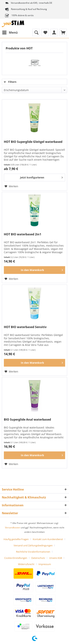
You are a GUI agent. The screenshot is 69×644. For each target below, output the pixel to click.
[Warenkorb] (63, 32)
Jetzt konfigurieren (41, 177)
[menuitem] (10, 32)
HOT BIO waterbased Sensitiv (25, 327)
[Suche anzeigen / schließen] (36, 32)
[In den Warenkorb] (34, 270)
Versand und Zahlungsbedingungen (33, 545)
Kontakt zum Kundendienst (48, 539)
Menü (10, 32)
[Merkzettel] (45, 32)
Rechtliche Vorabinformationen (33, 552)
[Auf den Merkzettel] (11, 186)
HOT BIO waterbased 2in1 (23, 234)
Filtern (10, 82)
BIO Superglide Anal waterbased (27, 420)
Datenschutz (38, 558)
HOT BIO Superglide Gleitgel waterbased (33, 142)
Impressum (45, 564)
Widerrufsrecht (26, 564)
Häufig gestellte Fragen (16, 539)
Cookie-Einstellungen (16, 558)
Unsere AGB (56, 558)
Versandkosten (13, 528)
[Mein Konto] (54, 32)
